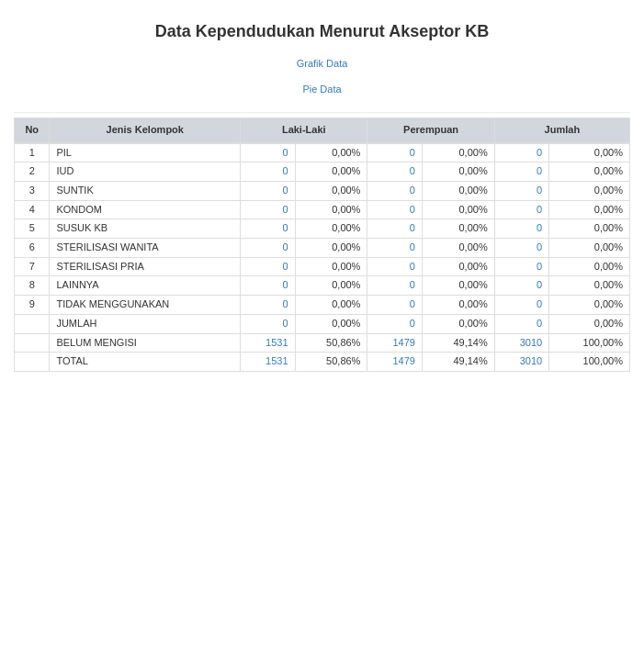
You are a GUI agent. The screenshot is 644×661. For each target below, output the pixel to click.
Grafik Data (322, 63)
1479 (403, 342)
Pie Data (322, 89)
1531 (277, 342)
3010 (531, 342)
